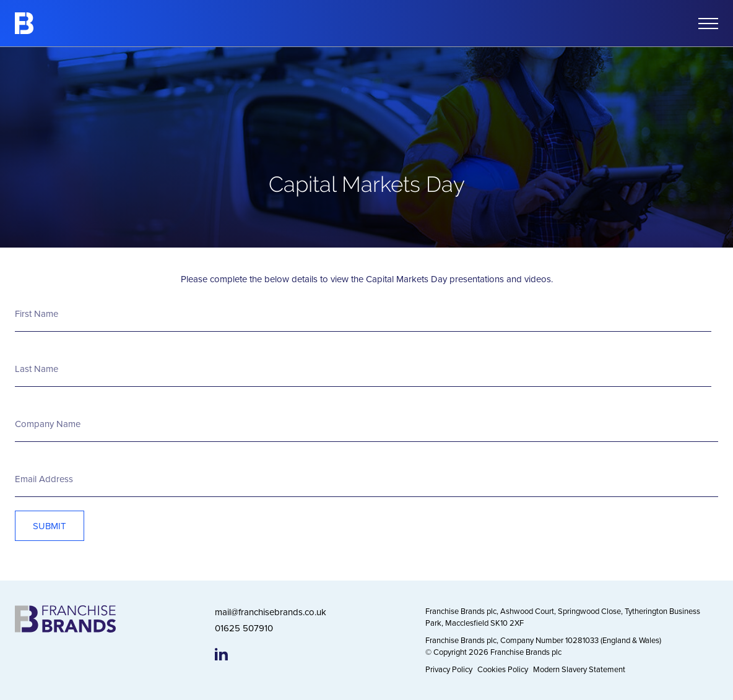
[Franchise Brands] (24, 23)
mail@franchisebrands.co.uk (271, 612)
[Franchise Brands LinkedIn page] (221, 654)
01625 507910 (244, 628)
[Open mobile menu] (708, 24)
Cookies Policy (503, 669)
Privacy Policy (449, 669)
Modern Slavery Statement (579, 669)
